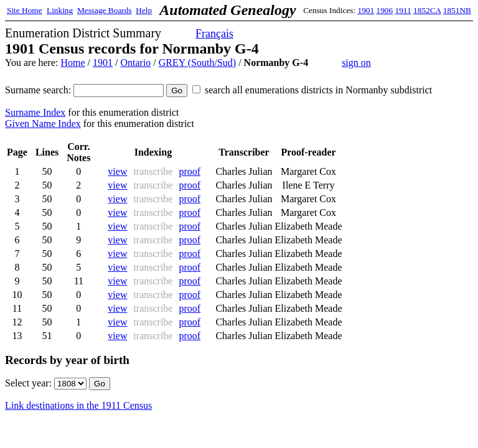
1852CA (427, 10)
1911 (403, 10)
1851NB (457, 10)
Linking (60, 10)
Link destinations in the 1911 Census (78, 405)
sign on (356, 63)
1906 (385, 10)
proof (190, 171)
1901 (366, 10)
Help (144, 10)
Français (214, 34)
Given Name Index (43, 124)
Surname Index (35, 112)
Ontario (135, 63)
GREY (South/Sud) (197, 63)
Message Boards (105, 10)
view (117, 171)
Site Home (25, 10)
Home (73, 63)
